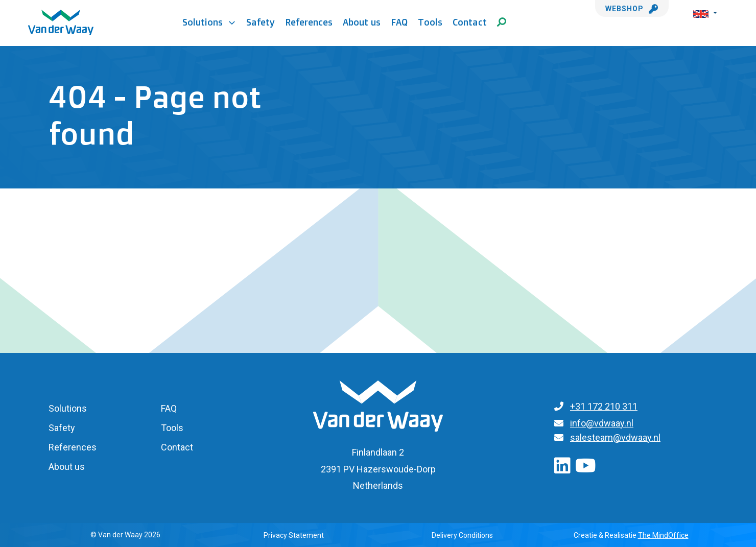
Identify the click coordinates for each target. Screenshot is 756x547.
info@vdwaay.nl (602, 423)
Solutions (209, 22)
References (309, 22)
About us (362, 22)
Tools (430, 22)
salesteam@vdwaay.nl (615, 437)
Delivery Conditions (462, 535)
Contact (470, 22)
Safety (261, 22)
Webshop (632, 9)
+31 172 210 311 (604, 406)
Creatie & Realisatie (631, 535)
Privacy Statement (294, 535)
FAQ (399, 22)
